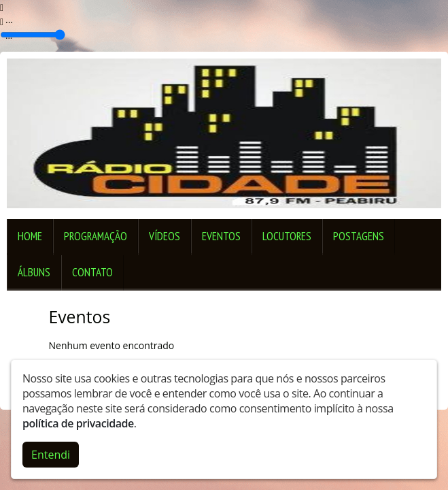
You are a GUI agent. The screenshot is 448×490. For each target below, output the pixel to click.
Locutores (287, 236)
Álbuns (34, 272)
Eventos (221, 236)
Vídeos (165, 236)
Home (30, 236)
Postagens (359, 236)
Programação (96, 236)
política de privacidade (78, 423)
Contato (92, 272)
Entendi (51, 455)
